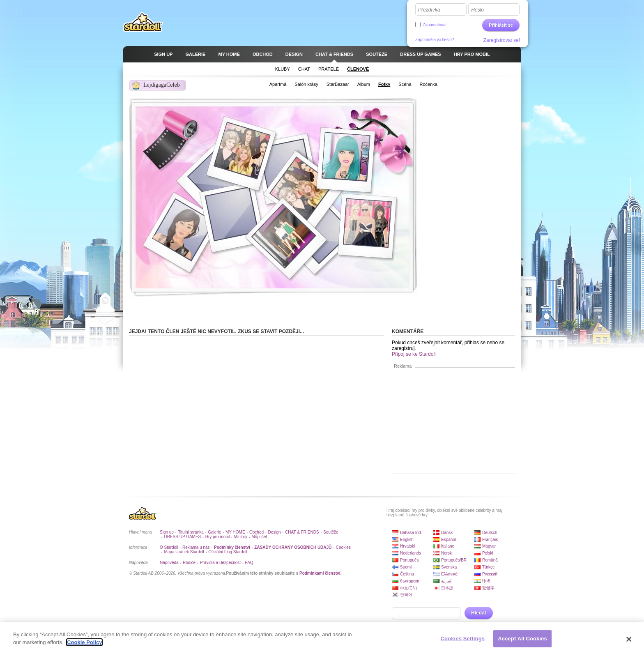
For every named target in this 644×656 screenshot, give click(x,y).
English (407, 540)
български (410, 581)
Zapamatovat (435, 25)
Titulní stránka (191, 532)
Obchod (256, 532)
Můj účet (259, 537)
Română (490, 560)
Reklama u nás (196, 547)
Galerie (214, 532)
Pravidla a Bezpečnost (221, 563)
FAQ (249, 563)
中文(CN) (408, 588)
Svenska (449, 567)
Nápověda (169, 563)
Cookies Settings (463, 639)
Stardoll (143, 22)
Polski (488, 553)
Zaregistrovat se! (502, 40)
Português (409, 560)
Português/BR (454, 560)
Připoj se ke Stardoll (414, 354)
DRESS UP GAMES (182, 537)
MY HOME (235, 532)
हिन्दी (486, 581)
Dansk (447, 533)
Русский (490, 574)
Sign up (167, 532)
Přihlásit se (501, 25)
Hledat (479, 613)
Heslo (477, 10)
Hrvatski (407, 546)
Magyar (489, 546)
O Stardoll (169, 547)
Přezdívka (429, 10)
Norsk (446, 553)
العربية (447, 581)
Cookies (343, 547)
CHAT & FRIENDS (302, 532)
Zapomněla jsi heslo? (435, 40)
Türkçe (489, 567)
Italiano (448, 546)
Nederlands (411, 553)
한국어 (406, 595)
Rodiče (189, 563)
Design (275, 532)
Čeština (407, 574)
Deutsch (490, 533)
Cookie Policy (84, 643)
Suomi (406, 567)
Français (490, 540)
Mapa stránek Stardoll (184, 552)
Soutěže (331, 532)
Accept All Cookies (522, 639)
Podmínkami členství (320, 573)
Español (448, 540)
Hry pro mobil (217, 537)
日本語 (447, 588)
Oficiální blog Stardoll (228, 552)
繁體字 (488, 588)
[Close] (629, 640)
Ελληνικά (449, 574)
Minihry (241, 537)
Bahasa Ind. (411, 533)
